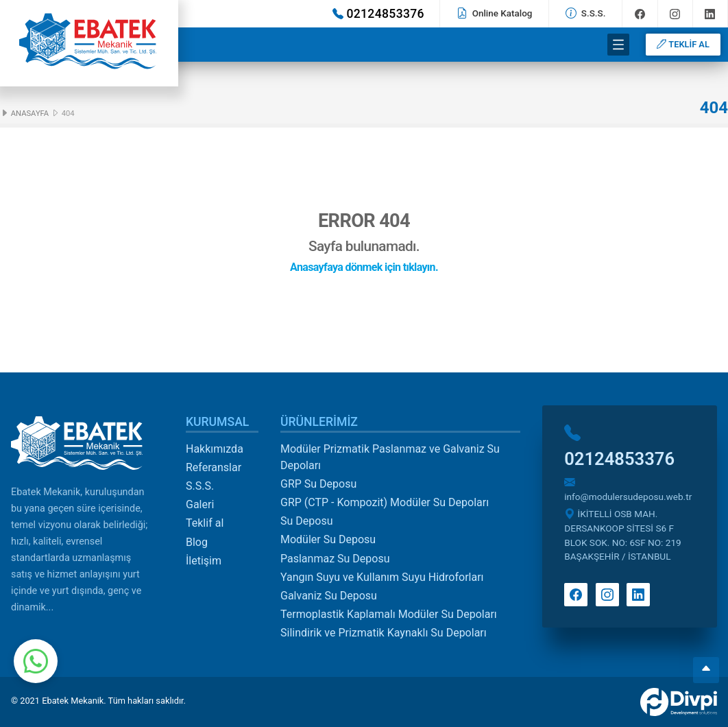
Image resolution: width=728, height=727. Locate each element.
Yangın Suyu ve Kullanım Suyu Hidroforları (382, 577)
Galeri (200, 504)
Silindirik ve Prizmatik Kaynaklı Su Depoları (384, 633)
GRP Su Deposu (318, 484)
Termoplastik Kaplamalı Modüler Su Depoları (389, 614)
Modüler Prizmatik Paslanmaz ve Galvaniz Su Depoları (390, 457)
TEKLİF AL (683, 44)
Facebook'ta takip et (640, 14)
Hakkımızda (215, 449)
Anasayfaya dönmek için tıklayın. (364, 267)
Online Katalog (494, 13)
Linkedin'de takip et (710, 14)
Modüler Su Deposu (328, 539)
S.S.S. (585, 13)
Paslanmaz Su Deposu (335, 559)
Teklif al (205, 523)
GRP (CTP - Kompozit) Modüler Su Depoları (385, 502)
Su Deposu (306, 521)
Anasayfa (24, 114)
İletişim (204, 561)
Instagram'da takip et (675, 14)
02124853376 (378, 14)
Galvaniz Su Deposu (329, 596)
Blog (197, 542)
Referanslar (214, 467)
